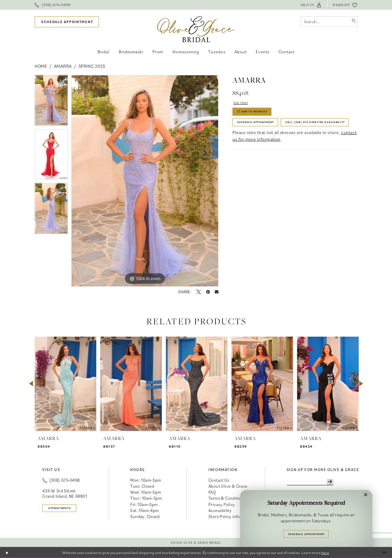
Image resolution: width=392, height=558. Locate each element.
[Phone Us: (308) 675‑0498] (53, 5)
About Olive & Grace (228, 486)
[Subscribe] (348, 483)
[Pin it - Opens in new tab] (208, 292)
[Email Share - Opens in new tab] (217, 292)
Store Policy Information (232, 516)
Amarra (63, 66)
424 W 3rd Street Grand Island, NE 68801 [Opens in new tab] (65, 493)
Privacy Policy (222, 504)
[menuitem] (53, 5)
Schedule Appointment (265, 131)
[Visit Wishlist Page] (345, 5)
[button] (311, 5)
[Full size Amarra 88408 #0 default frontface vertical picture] (145, 181)
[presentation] (65, 384)
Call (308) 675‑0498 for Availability (279, 146)
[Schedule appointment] (67, 22)
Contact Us (219, 480)
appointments (67, 509)
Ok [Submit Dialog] (383, 552)
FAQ (212, 492)
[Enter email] (320, 483)
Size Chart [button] (244, 104)
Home (41, 66)
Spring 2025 (92, 66)
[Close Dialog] (8, 552)
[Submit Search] (352, 22)
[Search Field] (329, 22)
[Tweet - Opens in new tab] (199, 292)
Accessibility (220, 510)
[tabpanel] (51, 102)
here (325, 552)
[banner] (196, 29)
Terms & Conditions (227, 498)
